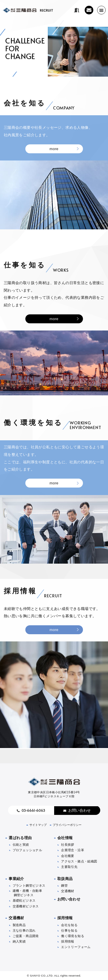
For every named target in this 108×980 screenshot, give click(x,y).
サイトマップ (38, 825)
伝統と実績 (21, 845)
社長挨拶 (68, 845)
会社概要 (68, 856)
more (54, 149)
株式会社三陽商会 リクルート (28, 10)
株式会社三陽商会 (54, 782)
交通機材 (68, 891)
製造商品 (19, 925)
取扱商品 (65, 879)
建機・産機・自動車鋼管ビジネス (28, 893)
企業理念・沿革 (73, 850)
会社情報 (65, 838)
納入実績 (19, 941)
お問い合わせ (79, 810)
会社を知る (69, 925)
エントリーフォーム (76, 947)
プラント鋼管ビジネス (29, 885)
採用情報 (65, 918)
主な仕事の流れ (24, 930)
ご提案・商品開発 (26, 936)
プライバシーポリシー (67, 825)
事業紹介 (16, 879)
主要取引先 (69, 867)
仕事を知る (69, 930)
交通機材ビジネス (26, 906)
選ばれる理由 (20, 838)
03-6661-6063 (33, 810)
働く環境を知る (73, 936)
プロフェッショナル (28, 850)
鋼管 (64, 885)
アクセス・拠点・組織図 (79, 861)
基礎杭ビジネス (24, 900)
